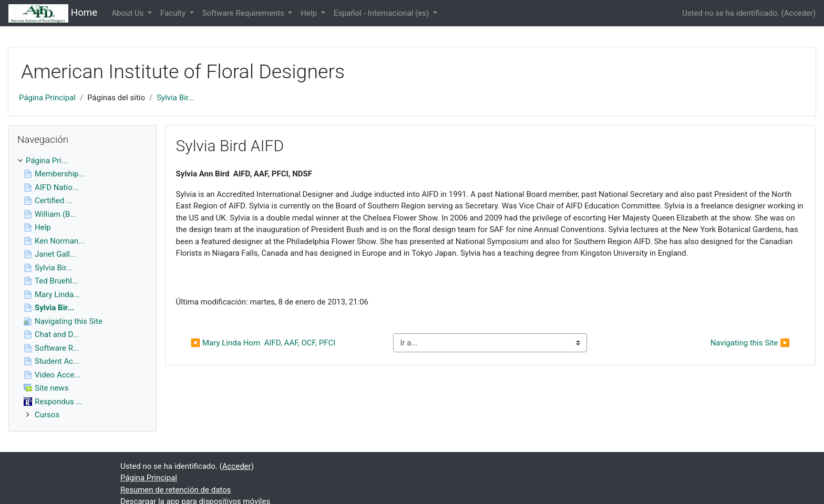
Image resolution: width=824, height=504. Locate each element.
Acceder (799, 13)
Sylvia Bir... (175, 98)
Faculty (174, 13)
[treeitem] (83, 161)
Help (310, 13)
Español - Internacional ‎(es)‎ (382, 13)
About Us (128, 13)
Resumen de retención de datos (176, 490)
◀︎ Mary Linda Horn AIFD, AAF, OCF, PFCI (263, 343)
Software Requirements (244, 13)
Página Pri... (47, 161)
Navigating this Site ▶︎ (750, 343)
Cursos (47, 415)
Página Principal (47, 98)
